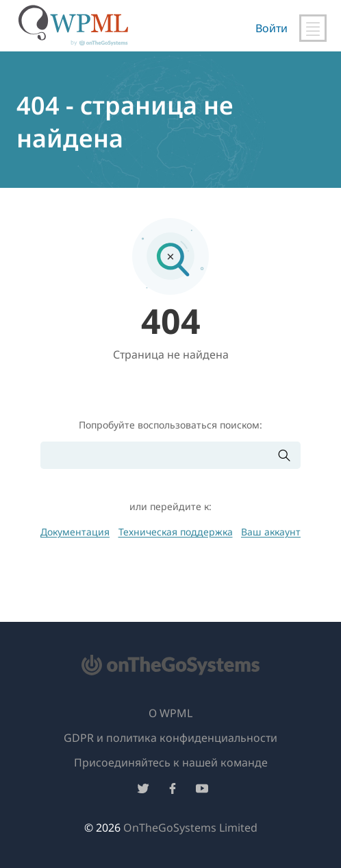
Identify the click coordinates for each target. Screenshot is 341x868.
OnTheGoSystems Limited (190, 828)
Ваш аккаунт (271, 532)
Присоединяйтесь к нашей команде (171, 762)
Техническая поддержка (176, 532)
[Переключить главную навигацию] (313, 28)
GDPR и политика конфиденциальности (170, 738)
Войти (271, 28)
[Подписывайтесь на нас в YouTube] (202, 791)
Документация (75, 532)
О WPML (170, 713)
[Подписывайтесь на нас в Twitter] (143, 791)
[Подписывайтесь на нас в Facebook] (173, 791)
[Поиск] (159, 456)
